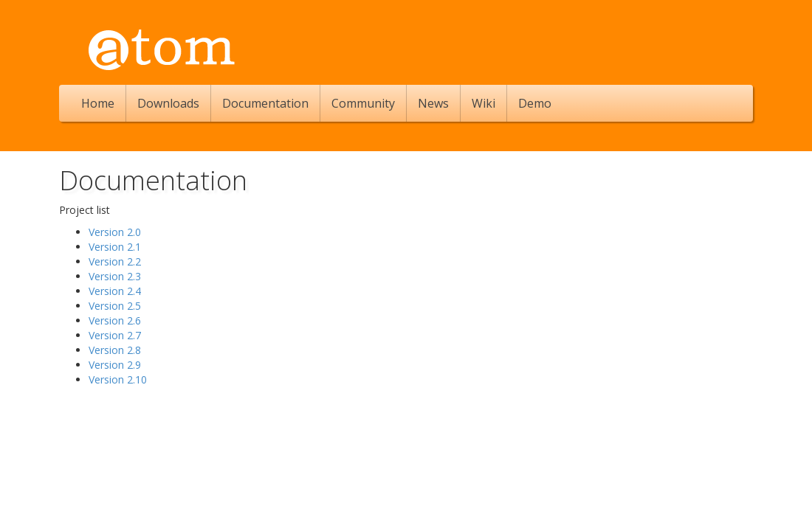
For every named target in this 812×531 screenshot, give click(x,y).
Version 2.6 (115, 320)
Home (98, 103)
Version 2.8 (115, 350)
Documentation (265, 103)
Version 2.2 (115, 261)
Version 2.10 (118, 379)
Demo (535, 103)
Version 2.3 (115, 276)
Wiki (484, 103)
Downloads (168, 103)
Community (363, 103)
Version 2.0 (115, 232)
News (433, 103)
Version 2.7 (115, 335)
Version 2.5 (115, 306)
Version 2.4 (115, 291)
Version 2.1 (115, 247)
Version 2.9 (115, 365)
